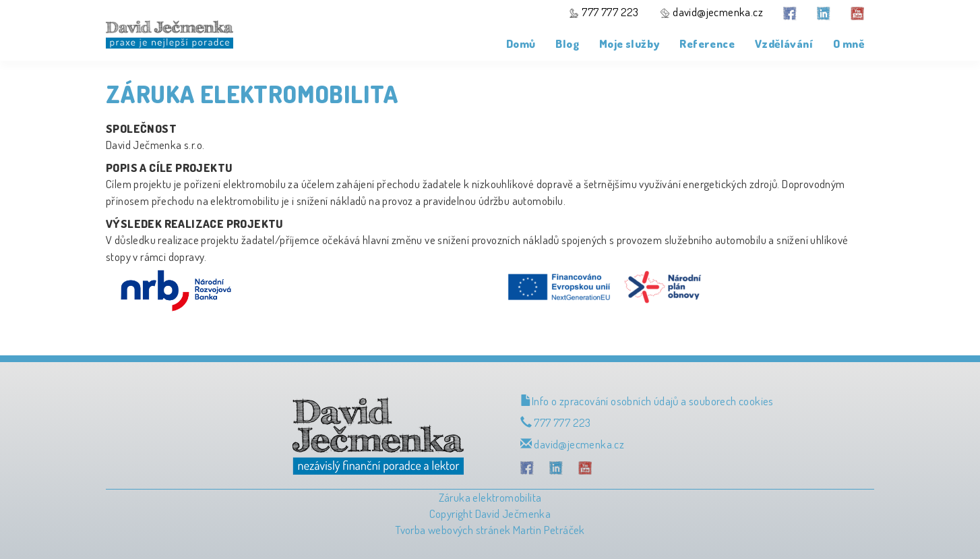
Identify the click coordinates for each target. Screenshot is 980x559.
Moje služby (629, 43)
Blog (567, 43)
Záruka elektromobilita (490, 497)
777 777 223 (604, 12)
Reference (707, 43)
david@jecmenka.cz (711, 12)
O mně (849, 43)
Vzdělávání (784, 43)
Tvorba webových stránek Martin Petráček (490, 530)
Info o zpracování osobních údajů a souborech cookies (647, 401)
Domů (521, 43)
